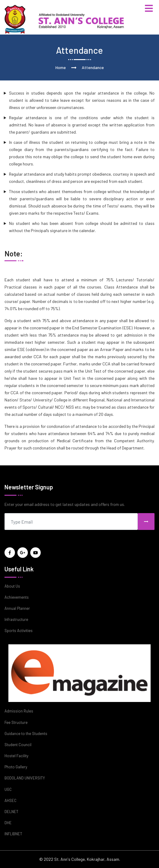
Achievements (17, 597)
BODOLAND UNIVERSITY (25, 778)
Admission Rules (19, 711)
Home (61, 67)
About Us (12, 586)
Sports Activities (19, 631)
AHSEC (10, 800)
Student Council (18, 745)
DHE (8, 823)
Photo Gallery (16, 767)
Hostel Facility (16, 756)
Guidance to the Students (26, 733)
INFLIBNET (13, 834)
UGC (8, 789)
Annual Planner (17, 608)
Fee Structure (16, 722)
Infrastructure (16, 619)
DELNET (11, 812)
